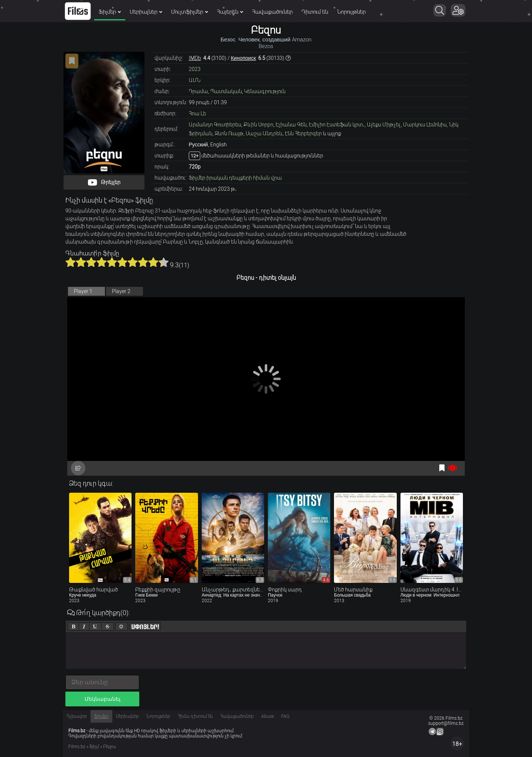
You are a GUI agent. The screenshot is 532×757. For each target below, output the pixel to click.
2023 (195, 69)
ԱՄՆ (195, 80)
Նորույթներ (351, 12)
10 (164, 262)
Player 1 (83, 291)
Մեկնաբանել (103, 699)
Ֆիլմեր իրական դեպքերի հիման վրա (235, 178)
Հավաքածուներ (272, 12)
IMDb (195, 58)
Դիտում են (315, 12)
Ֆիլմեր (110, 12)
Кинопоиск (243, 58)
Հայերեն (230, 12)
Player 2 (121, 291)
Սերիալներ (146, 12)
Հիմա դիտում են (195, 716)
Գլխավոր (77, 716)
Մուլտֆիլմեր (190, 12)
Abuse (267, 716)
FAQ (285, 716)
